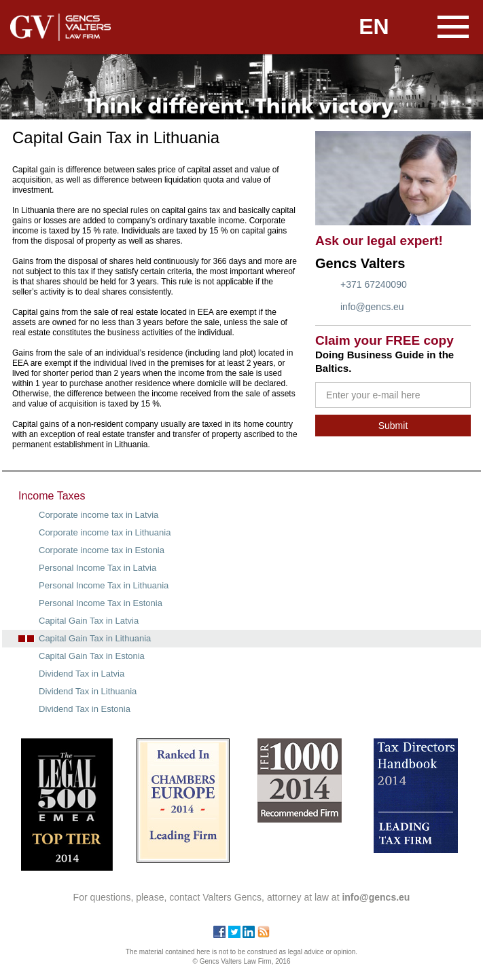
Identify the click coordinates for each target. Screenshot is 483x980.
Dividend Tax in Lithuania (88, 691)
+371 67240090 (374, 284)
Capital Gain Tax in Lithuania (95, 638)
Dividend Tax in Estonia (85, 709)
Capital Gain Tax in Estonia (92, 656)
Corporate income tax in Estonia (102, 550)
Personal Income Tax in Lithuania (104, 585)
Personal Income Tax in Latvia (97, 568)
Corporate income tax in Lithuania (105, 532)
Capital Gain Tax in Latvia (89, 621)
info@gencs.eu (372, 307)
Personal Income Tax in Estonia (101, 603)
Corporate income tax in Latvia (99, 515)
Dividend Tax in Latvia (82, 674)
